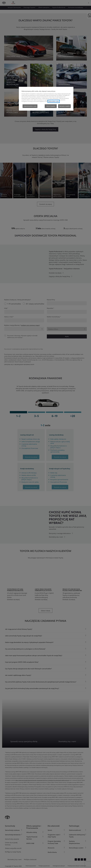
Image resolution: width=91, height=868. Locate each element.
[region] (46, 99)
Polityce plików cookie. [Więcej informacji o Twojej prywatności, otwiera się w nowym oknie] (54, 101)
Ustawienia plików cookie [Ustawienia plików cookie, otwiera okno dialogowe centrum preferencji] (30, 106)
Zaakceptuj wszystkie (64, 106)
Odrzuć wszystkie (51, 106)
